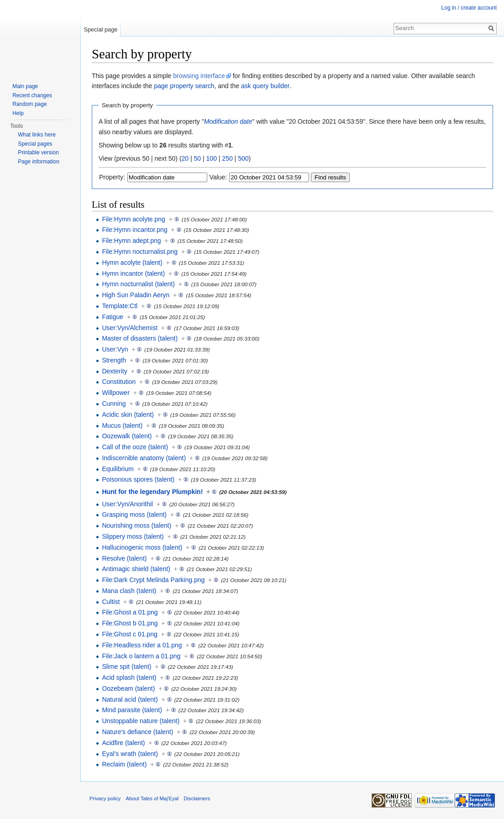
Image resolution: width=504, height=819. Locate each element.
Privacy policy (105, 798)
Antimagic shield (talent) (136, 569)
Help (18, 113)
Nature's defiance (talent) (137, 732)
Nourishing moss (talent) (136, 525)
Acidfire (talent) (123, 743)
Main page (25, 86)
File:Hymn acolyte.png (134, 219)
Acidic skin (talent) (128, 415)
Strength (114, 360)
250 (227, 158)
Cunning (114, 404)
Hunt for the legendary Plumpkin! (152, 492)
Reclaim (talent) (124, 764)
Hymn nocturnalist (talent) (138, 284)
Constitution (119, 382)
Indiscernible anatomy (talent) (144, 458)
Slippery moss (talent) (133, 536)
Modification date (228, 121)
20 (185, 158)
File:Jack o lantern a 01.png (141, 656)
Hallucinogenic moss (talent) (142, 547)
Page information (39, 162)
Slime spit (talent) (126, 667)
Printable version (38, 152)
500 (243, 158)
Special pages (35, 144)
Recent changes (32, 95)
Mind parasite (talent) (132, 710)
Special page (100, 29)
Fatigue (113, 317)
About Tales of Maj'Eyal (152, 798)
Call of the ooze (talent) (135, 447)
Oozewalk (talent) (127, 436)
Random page (29, 104)
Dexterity (114, 371)
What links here (37, 135)
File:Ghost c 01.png (129, 634)
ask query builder (265, 86)
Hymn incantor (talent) (133, 273)
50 (198, 158)
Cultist (111, 602)
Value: (218, 177)
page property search (184, 86)
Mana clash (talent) (129, 591)
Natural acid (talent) (130, 699)
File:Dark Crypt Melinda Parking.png (153, 580)
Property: (112, 177)
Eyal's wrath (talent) (130, 754)
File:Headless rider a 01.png (142, 645)
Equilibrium (118, 469)
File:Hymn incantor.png (134, 230)
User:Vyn (115, 349)
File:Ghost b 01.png (130, 623)
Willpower (116, 393)
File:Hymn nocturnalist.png (140, 252)
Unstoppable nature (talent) (141, 721)
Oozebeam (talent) (128, 688)
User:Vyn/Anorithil (127, 504)
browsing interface (199, 76)
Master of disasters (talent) (140, 338)
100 (212, 158)
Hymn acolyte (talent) (132, 262)
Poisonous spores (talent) (138, 479)
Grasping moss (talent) (134, 514)
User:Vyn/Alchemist (130, 328)
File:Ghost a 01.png (130, 612)
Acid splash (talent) (129, 677)
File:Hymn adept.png (131, 241)
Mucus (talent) (122, 425)
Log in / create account (469, 8)
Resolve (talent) (124, 558)
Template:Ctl (120, 306)
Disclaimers (197, 798)
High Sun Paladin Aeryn (136, 295)
